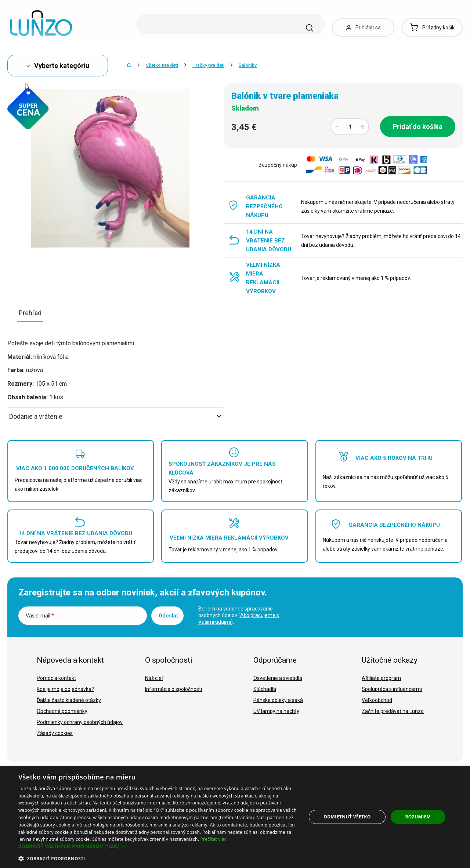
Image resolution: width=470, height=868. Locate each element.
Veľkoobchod (377, 700)
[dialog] (235, 817)
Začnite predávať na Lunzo (393, 711)
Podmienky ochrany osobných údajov (80, 722)
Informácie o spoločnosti (173, 689)
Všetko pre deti (162, 65)
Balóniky (248, 65)
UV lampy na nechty (276, 711)
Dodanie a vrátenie (115, 416)
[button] (158, 846)
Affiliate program (381, 678)
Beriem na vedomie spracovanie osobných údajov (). (239, 615)
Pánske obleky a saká (278, 700)
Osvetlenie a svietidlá (278, 678)
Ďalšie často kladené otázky (69, 700)
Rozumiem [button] (418, 817)
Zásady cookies (55, 733)
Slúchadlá (265, 689)
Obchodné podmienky (62, 711)
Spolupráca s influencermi (392, 689)
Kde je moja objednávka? (65, 689)
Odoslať (168, 616)
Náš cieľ (154, 678)
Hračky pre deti (208, 65)
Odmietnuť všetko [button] (347, 817)
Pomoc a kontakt (56, 678)
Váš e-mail (40, 616)
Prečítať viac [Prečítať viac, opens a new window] (214, 839)
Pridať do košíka (418, 127)
